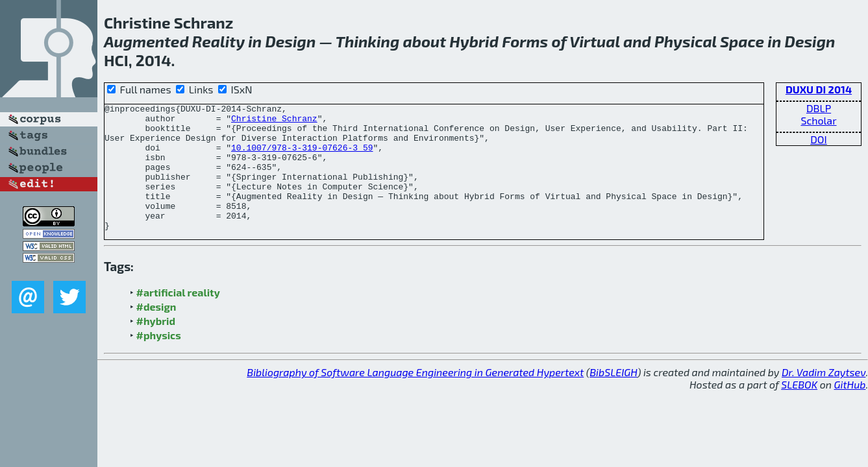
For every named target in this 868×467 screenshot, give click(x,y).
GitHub (850, 410)
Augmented (146, 41)
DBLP (819, 108)
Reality (218, 41)
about (424, 41)
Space (742, 41)
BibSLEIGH (613, 397)
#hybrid (156, 346)
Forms (525, 41)
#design (156, 332)
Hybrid (474, 41)
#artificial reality (178, 317)
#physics (159, 360)
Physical (686, 41)
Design (290, 41)
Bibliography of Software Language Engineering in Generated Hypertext (415, 397)
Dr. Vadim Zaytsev (824, 397)
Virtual (595, 41)
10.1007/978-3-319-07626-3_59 (302, 157)
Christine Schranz (274, 122)
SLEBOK (799, 410)
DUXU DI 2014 (819, 89)
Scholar (818, 120)
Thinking (368, 41)
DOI (819, 139)
